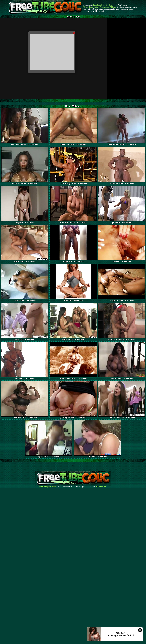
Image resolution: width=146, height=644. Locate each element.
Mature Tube (88, 7)
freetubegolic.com (48, 487)
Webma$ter (101, 487)
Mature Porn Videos (101, 7)
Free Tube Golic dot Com (103, 5)
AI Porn (113, 7)
